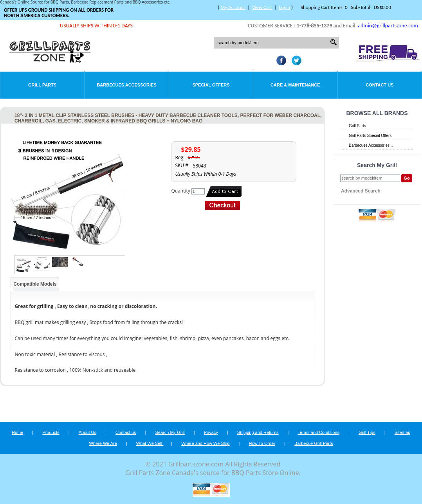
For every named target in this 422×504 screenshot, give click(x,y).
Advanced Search (361, 191)
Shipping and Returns (258, 432)
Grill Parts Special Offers (370, 136)
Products (51, 432)
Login (285, 7)
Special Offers (211, 85)
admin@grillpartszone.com (388, 26)
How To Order (262, 443)
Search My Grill (170, 432)
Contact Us (380, 85)
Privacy (211, 432)
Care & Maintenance (295, 85)
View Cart (262, 7)
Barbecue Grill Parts (314, 443)
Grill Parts (42, 85)
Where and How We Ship (205, 443)
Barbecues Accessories (126, 85)
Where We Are (103, 443)
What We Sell (150, 443)
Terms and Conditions (319, 432)
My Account (233, 7)
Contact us (126, 432)
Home (17, 432)
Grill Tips (367, 432)
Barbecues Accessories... (371, 145)
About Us (87, 432)
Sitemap (402, 432)
